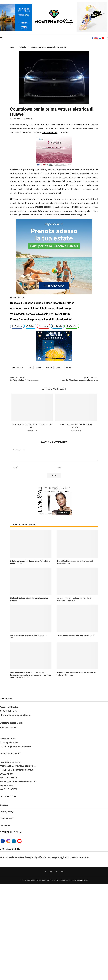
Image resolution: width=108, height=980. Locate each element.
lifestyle (49, 368)
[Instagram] (96, 38)
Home (12, 47)
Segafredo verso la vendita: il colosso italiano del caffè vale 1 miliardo (76, 674)
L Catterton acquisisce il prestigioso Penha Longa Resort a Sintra (30, 562)
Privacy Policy (7, 812)
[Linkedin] (100, 38)
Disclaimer (5, 825)
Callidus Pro (84, 880)
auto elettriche (18, 368)
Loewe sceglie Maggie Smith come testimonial (75, 635)
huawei (39, 368)
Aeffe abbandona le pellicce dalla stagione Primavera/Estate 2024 (74, 599)
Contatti (4, 805)
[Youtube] (103, 38)
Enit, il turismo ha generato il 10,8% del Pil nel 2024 (29, 637)
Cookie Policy (6, 819)
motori (68, 368)
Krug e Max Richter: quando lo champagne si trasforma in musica (75, 562)
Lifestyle (23, 47)
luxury (59, 368)
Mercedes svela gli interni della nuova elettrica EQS (41, 309)
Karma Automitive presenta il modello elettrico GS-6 (41, 320)
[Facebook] (93, 38)
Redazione (16, 119)
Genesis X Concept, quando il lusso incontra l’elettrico (42, 303)
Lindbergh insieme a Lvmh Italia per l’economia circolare (29, 599)
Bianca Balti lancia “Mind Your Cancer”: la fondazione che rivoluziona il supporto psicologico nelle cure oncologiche (31, 675)
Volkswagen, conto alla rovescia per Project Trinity (40, 314)
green (30, 368)
